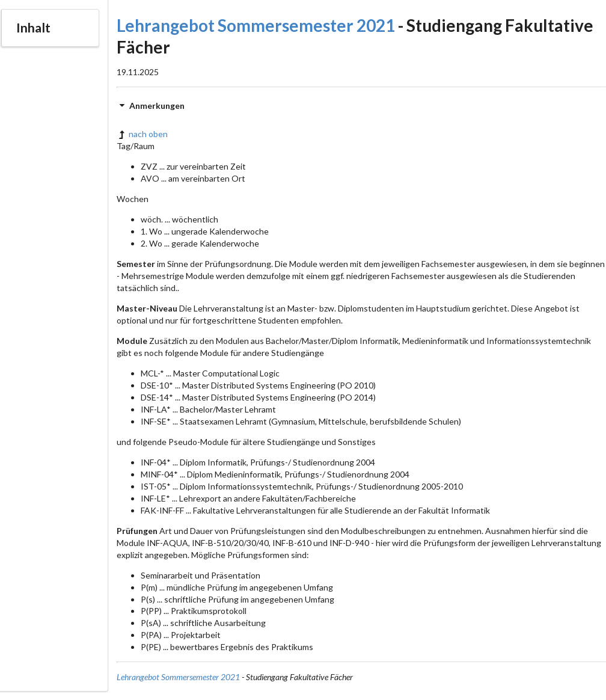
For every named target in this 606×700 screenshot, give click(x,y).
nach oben (142, 134)
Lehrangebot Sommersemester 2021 (256, 25)
